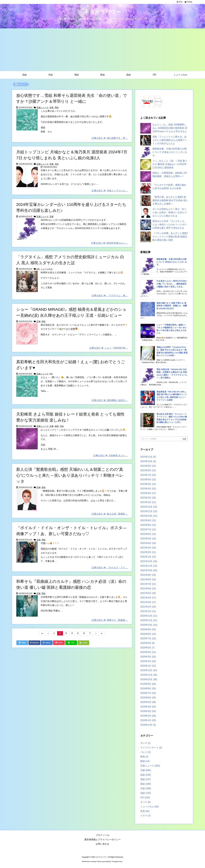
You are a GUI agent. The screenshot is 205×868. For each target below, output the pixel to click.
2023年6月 (148, 480)
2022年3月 (148, 548)
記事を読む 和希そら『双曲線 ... (110, 620)
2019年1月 (148, 720)
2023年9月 (148, 466)
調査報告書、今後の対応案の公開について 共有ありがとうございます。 (170, 152)
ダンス (145, 743)
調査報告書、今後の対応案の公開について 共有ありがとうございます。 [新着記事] (172, 262)
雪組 (57, 107)
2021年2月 (148, 607)
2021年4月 (148, 598)
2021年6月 (148, 589)
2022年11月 (149, 511)
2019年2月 (148, 716)
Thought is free (117, 861)
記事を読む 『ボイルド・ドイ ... (110, 568)
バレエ (145, 752)
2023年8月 (148, 470)
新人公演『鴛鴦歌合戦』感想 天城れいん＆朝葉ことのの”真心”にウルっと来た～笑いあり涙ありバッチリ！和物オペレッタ (70, 475)
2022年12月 (149, 507)
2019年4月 (148, 707)
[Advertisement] (102, 50)
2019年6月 (148, 698)
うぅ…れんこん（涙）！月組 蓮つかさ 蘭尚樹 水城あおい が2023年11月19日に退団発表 (170, 164)
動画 (145, 761)
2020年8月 (148, 634)
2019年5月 (148, 702)
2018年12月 (148, 725)
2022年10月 (149, 516)
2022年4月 (148, 543)
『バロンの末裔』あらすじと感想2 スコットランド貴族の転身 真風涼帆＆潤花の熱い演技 (170, 237)
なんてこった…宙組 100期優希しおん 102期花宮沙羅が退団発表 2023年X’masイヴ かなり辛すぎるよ (170, 128)
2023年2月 (148, 498)
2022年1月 (148, 557)
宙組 (57, 426)
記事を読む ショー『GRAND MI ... (109, 348)
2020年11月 (149, 620)
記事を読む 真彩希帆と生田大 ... (110, 400)
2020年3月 (148, 657)
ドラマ (145, 816)
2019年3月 (148, 711)
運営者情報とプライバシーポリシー (102, 840)
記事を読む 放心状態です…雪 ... (110, 138)
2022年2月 (148, 552)
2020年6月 (147, 643)
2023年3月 (148, 493)
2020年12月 (149, 616)
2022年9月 (148, 520)
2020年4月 (148, 652)
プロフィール (102, 835)
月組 (57, 164)
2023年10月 (148, 461)
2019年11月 (149, 675)
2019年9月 (148, 684)
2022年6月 (148, 534)
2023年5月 (148, 484)
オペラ (145, 802)
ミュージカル (47, 269)
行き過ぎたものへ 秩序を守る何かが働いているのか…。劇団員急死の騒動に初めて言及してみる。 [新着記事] (172, 284)
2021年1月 (148, 611)
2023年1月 (148, 502)
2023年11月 (148, 457)
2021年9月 (148, 575)
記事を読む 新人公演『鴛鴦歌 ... (110, 514)
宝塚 (51, 107)
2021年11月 (149, 566)
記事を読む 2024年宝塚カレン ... (109, 243)
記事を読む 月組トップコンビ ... (110, 191)
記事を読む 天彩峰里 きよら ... (110, 456)
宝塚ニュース (43, 107)
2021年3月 (148, 602)
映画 (144, 757)
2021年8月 (148, 579)
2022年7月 (148, 529)
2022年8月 (148, 525)
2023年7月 (148, 475)
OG (38, 269)
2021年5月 (148, 593)
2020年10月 (149, 625)
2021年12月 (149, 561)
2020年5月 (147, 648)
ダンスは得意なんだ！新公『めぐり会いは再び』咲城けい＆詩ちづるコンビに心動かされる (169, 212)
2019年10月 (149, 679)
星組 (146, 784)
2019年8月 (148, 688)
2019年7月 (148, 693)
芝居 (145, 811)
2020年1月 (148, 666)
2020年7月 (148, 639)
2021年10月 (149, 570)
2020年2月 (148, 661)
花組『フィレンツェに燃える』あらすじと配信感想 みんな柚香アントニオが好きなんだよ (170, 140)
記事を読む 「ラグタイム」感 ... (110, 296)
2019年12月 (149, 670)
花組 (44, 321)
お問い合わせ (102, 844)
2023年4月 (148, 489)
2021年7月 (148, 584)
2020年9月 (148, 629)
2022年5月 (148, 539)
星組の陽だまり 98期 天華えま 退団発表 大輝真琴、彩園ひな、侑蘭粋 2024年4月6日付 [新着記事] (172, 306)
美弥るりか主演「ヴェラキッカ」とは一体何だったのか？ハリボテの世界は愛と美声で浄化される (169, 225)
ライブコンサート (151, 748)
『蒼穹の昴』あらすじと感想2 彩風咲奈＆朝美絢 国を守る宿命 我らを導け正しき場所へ (170, 200)
